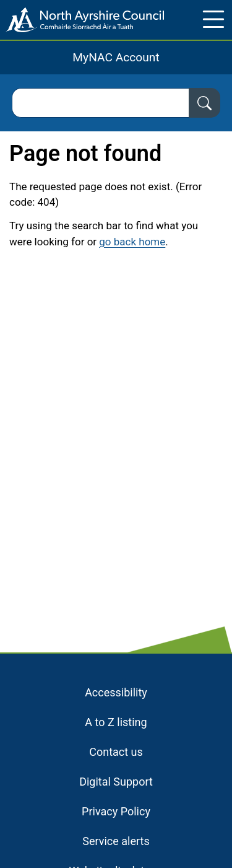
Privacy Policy (116, 811)
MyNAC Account (116, 57)
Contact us (116, 752)
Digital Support (116, 782)
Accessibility (116, 692)
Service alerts (116, 841)
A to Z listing (116, 722)
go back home (132, 242)
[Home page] (82, 20)
